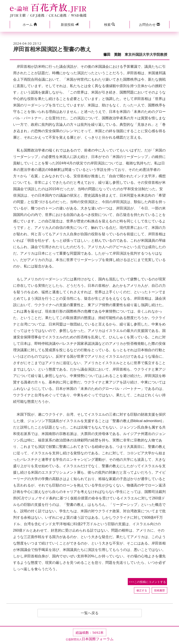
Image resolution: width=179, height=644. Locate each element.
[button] (30, 25)
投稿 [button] (70, 24)
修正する (142, 590)
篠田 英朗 (112, 55)
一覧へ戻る (90, 613)
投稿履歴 (159, 590)
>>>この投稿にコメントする (147, 582)
